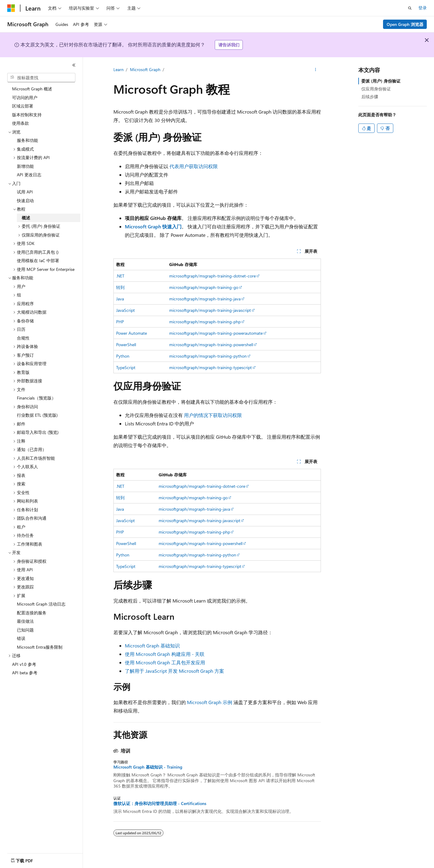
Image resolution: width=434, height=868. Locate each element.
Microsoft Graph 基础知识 (152, 646)
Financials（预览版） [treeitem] (36, 398)
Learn (119, 69)
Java (120, 299)
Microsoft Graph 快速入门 (153, 226)
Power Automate (131, 333)
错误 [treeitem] (21, 638)
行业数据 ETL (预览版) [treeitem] (37, 415)
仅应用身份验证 (376, 89)
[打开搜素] (410, 8)
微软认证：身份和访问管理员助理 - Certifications (160, 804)
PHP (120, 322)
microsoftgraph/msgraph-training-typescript (211, 367)
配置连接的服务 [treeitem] (32, 613)
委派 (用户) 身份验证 (381, 81)
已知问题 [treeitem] (25, 630)
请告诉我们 (229, 45)
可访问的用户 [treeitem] (25, 97)
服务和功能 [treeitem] (27, 140)
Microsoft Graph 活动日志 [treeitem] (41, 604)
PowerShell (126, 345)
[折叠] (74, 65)
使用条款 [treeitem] (21, 123)
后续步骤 (370, 97)
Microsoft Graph (145, 69)
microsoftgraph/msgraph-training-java (205, 299)
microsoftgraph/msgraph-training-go (204, 287)
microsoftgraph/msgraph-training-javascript (210, 310)
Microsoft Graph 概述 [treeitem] (32, 89)
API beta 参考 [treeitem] (25, 673)
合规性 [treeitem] (23, 338)
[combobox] (41, 78)
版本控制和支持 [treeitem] (27, 115)
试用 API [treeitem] (25, 192)
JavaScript (125, 310)
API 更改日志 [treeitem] (29, 175)
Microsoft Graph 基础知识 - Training (148, 767)
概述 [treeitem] (26, 218)
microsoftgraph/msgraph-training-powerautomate (216, 333)
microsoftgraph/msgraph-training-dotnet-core (212, 276)
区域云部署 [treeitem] (23, 106)
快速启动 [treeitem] (25, 201)
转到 (120, 287)
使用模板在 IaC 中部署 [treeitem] (38, 260)
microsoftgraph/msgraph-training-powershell (211, 345)
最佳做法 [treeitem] (25, 621)
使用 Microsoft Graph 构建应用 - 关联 (165, 654)
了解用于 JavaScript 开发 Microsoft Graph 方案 (174, 671)
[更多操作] (315, 70)
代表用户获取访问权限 (194, 166)
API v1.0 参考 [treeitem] (24, 664)
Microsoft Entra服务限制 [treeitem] (40, 647)
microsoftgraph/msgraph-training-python (208, 356)
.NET (120, 276)
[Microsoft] (11, 8)
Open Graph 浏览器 (405, 24)
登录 (423, 8)
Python (123, 356)
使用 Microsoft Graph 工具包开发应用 (165, 662)
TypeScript (126, 367)
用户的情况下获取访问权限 (213, 415)
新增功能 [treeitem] (25, 166)
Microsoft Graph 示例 (210, 702)
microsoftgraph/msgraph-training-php (205, 322)
